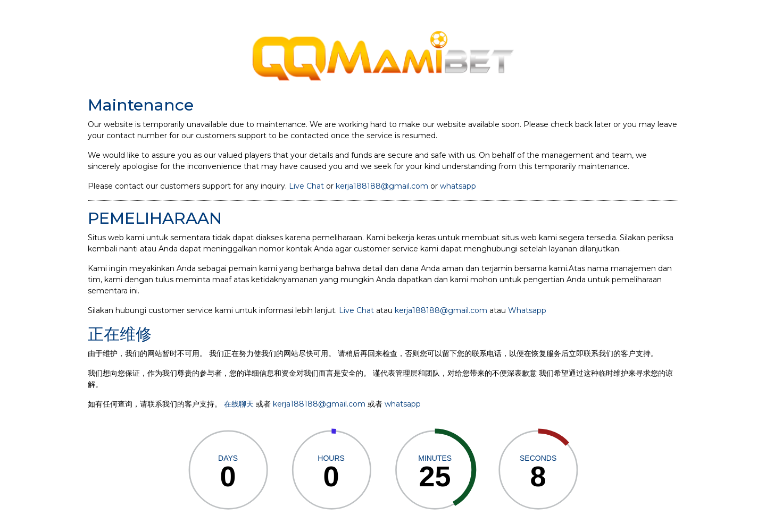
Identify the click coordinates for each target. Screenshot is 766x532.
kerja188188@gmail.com (382, 186)
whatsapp (458, 186)
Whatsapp (527, 310)
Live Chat (306, 186)
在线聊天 (239, 404)
